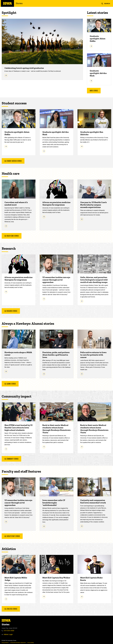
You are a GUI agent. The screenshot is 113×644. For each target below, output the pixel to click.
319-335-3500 (8, 631)
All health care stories (12, 236)
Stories (19, 3)
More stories (94, 90)
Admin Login (8, 634)
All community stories (11, 459)
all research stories (11, 311)
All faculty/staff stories (12, 536)
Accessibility (31, 643)
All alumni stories (10, 384)
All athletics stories (11, 609)
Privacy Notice (5, 643)
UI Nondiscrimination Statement (18, 643)
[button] (106, 3)
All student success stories (13, 161)
